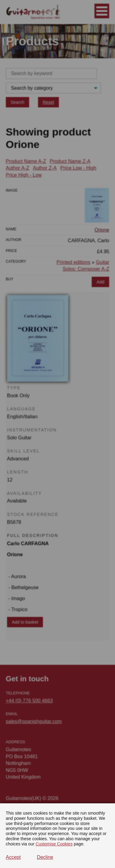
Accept (13, 857)
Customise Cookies (54, 844)
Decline (45, 857)
